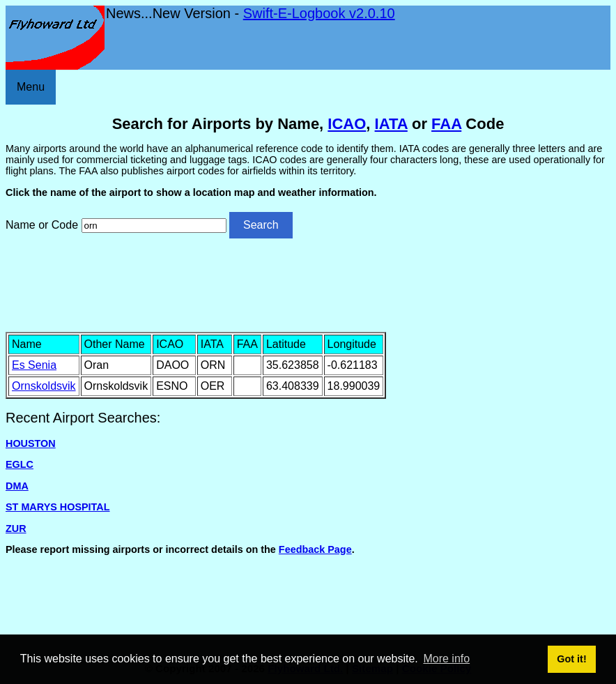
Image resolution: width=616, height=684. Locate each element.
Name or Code (42, 225)
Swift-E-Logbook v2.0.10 (319, 13)
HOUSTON (31, 443)
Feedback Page (315, 549)
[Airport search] (154, 226)
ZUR (16, 529)
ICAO (347, 124)
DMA (17, 486)
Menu (31, 87)
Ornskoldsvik (44, 386)
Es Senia (34, 365)
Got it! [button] (571, 659)
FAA (446, 124)
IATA (391, 124)
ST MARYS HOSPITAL (58, 507)
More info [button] (446, 659)
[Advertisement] (308, 284)
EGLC (20, 464)
